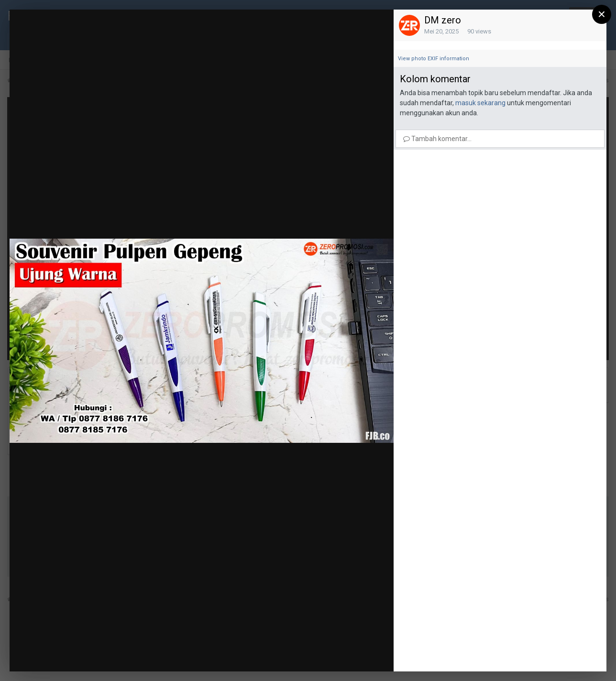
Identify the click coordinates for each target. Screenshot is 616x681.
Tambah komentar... (437, 139)
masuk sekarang (480, 103)
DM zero (443, 20)
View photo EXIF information (434, 59)
